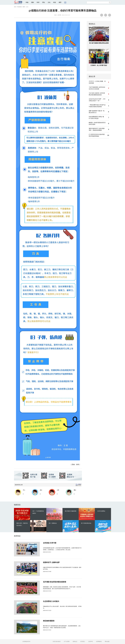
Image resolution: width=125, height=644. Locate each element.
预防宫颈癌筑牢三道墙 (95, 128)
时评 (38, 2)
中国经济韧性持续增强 (95, 107)
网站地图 (107, 642)
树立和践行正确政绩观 (71, 511)
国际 (33, 2)
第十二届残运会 (53, 523)
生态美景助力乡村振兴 (46, 601)
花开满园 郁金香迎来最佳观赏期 (49, 582)
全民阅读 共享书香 (44, 543)
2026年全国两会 (101, 511)
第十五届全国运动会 (86, 523)
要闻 (24, 7)
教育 (60, 2)
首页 (15, 7)
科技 (55, 2)
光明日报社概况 (57, 642)
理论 (44, 2)
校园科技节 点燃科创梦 (46, 562)
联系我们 (83, 642)
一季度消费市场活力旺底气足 (97, 105)
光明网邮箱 (99, 642)
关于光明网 (67, 642)
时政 (27, 2)
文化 (49, 2)
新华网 (59, 15)
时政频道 (19, 7)
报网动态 (75, 642)
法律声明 (90, 642)
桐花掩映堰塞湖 (43, 621)
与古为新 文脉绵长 (94, 93)
